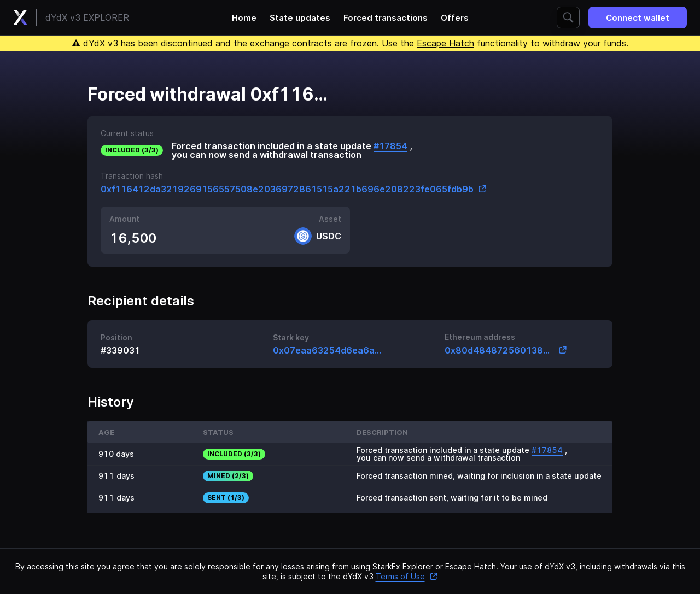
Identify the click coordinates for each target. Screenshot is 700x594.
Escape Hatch (445, 43)
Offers (455, 18)
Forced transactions (386, 18)
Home (244, 18)
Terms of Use (407, 576)
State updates (300, 18)
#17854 (390, 146)
